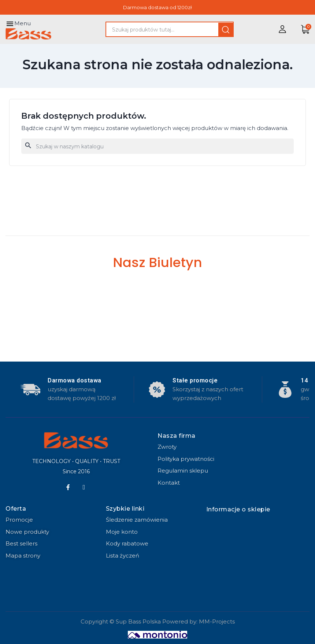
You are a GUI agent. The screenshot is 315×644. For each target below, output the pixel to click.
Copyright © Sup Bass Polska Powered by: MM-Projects (158, 621)
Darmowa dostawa (75, 380)
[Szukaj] (157, 146)
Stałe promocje (195, 380)
